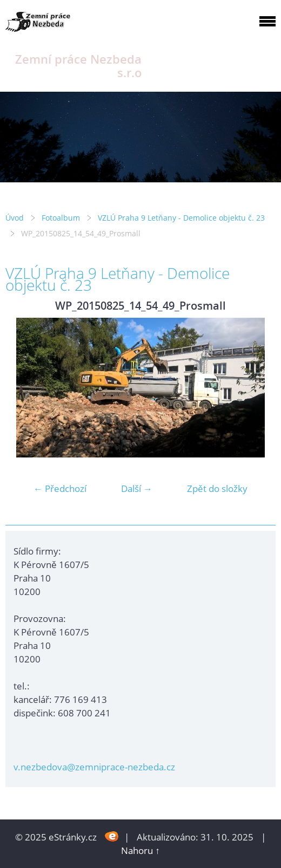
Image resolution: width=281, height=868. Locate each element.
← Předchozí (60, 488)
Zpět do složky (217, 488)
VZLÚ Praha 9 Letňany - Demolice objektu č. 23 (181, 218)
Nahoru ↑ (140, 850)
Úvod (15, 218)
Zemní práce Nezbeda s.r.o (78, 66)
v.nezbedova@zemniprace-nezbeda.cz (94, 767)
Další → (137, 488)
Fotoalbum (61, 218)
